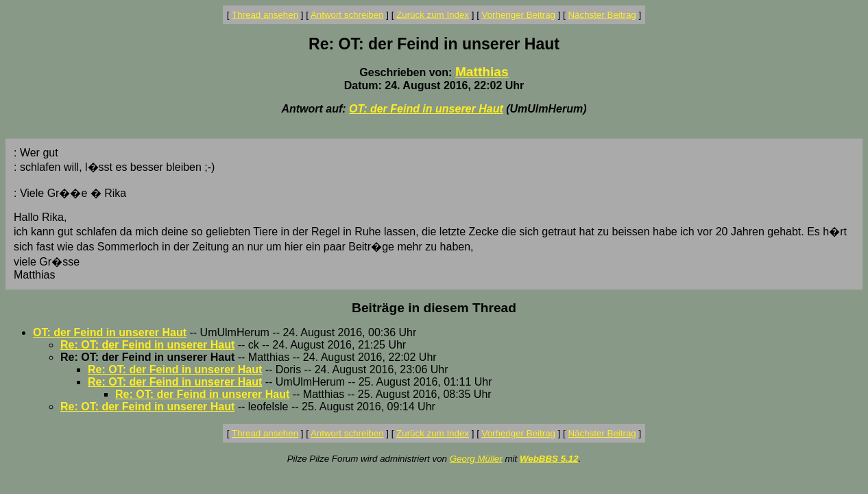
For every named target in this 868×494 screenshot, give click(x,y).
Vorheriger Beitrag (519, 15)
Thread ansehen (265, 15)
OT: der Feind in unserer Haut (426, 109)
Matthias (482, 72)
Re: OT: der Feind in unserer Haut (147, 345)
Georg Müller (476, 459)
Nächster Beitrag (602, 15)
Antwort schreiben (347, 15)
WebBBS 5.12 (549, 459)
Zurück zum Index (433, 15)
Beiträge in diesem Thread (434, 308)
